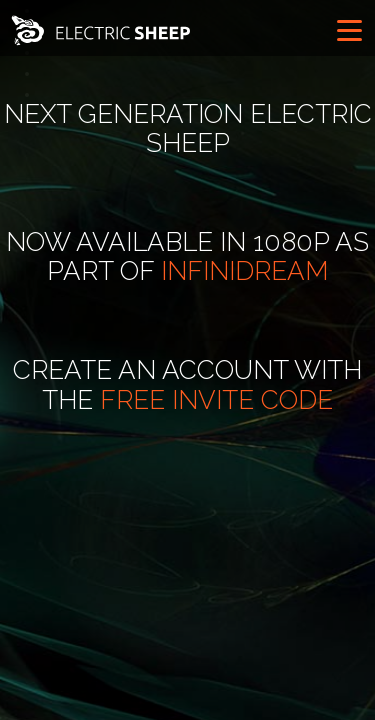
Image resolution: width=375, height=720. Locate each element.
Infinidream (244, 271)
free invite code (216, 400)
